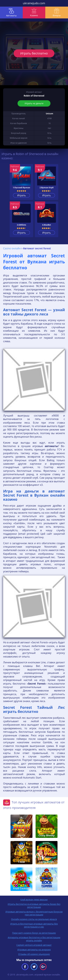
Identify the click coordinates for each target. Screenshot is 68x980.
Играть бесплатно (34, 53)
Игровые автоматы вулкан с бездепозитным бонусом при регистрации (34, 913)
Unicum (50, 114)
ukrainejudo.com (34, 3)
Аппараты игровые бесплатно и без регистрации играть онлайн (34, 939)
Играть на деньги (34, 103)
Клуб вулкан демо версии (34, 899)
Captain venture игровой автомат (34, 945)
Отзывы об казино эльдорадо (34, 954)
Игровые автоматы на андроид (34, 950)
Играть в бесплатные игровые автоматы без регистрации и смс (34, 925)
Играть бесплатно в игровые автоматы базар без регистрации (34, 906)
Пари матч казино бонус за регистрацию (34, 933)
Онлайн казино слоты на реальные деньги (34, 919)
